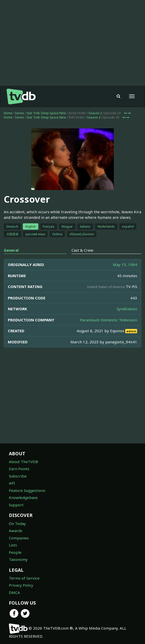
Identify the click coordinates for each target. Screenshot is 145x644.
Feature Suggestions (27, 490)
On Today (17, 523)
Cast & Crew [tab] (82, 250)
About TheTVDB (23, 462)
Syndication (127, 309)
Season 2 (95, 113)
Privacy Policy (21, 585)
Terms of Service (24, 578)
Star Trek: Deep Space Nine (46, 113)
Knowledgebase (23, 497)
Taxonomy (18, 559)
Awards (16, 531)
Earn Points (19, 469)
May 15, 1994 (125, 265)
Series (20, 113)
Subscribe (18, 476)
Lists (13, 545)
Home (8, 113)
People (15, 552)
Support (16, 505)
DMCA (14, 592)
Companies (19, 538)
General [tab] (11, 250)
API (12, 483)
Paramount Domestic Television (109, 320)
